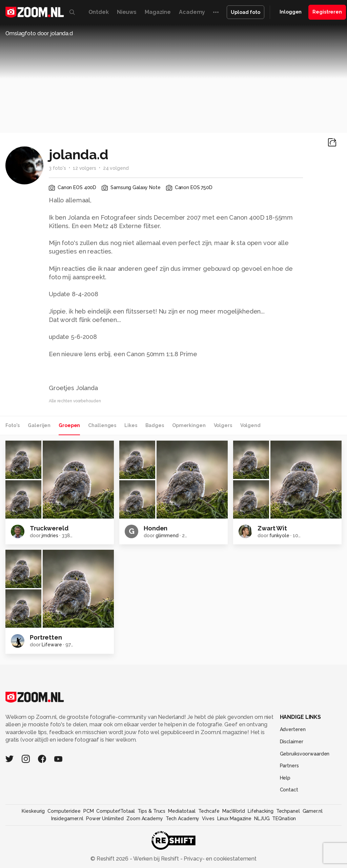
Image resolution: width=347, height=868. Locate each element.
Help (285, 778)
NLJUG (262, 819)
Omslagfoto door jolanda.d (39, 33)
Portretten (46, 637)
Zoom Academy (145, 819)
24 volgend (116, 168)
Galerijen (39, 425)
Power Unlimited (105, 819)
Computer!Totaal (115, 811)
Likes (131, 425)
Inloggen (291, 12)
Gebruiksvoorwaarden (305, 754)
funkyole (279, 536)
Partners (289, 766)
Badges (155, 425)
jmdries (50, 536)
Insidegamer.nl (67, 819)
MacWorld (234, 811)
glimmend (167, 536)
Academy (192, 12)
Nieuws (127, 12)
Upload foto (246, 12)
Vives (208, 819)
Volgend (250, 425)
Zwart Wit (272, 528)
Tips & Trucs (152, 811)
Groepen (69, 425)
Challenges (102, 425)
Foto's (13, 425)
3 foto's (57, 168)
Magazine (158, 12)
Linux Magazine (234, 819)
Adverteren (293, 729)
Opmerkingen (189, 425)
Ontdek (99, 12)
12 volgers (85, 168)
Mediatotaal (182, 811)
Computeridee (64, 811)
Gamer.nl (313, 811)
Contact (289, 790)
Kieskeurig (33, 811)
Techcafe (209, 811)
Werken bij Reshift (156, 859)
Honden (156, 528)
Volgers (223, 425)
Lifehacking (261, 811)
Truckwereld (49, 528)
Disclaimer (292, 742)
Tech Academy (183, 819)
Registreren (327, 12)
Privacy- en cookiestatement (219, 859)
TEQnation (284, 819)
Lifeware (52, 645)
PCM (89, 811)
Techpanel (288, 811)
